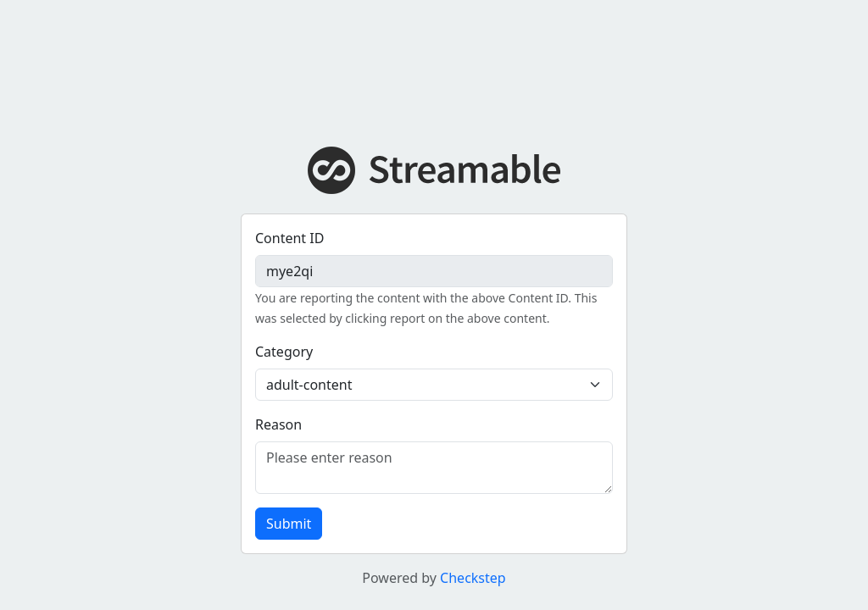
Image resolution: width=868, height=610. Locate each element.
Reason (278, 424)
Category (284, 352)
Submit (289, 524)
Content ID (289, 238)
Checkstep (473, 578)
